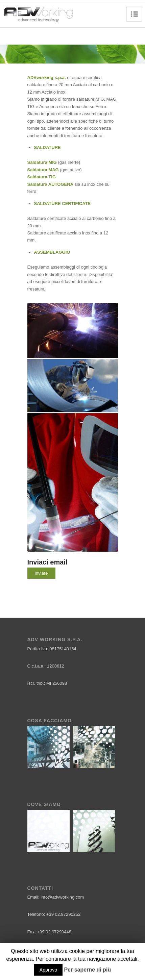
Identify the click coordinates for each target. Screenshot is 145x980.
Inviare (41, 573)
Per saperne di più (87, 970)
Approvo (48, 970)
